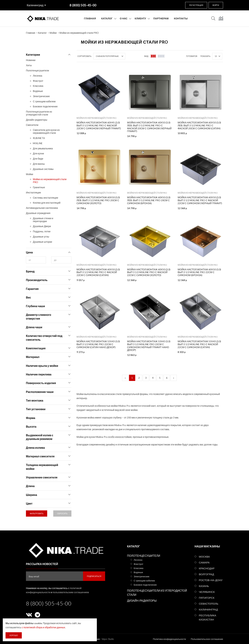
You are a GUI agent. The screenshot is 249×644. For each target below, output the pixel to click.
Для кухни (38, 153)
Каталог (107, 18)
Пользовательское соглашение (207, 639)
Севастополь (209, 604)
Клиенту (140, 18)
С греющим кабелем (44, 101)
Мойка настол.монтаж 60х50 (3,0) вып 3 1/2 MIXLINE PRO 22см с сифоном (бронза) (199, 272)
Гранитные (39, 187)
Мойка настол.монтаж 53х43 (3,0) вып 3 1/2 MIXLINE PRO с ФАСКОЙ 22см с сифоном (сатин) (199, 344)
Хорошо (14, 635)
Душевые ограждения (38, 213)
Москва (204, 557)
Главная (90, 18)
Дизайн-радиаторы (37, 120)
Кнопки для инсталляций (47, 203)
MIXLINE (38, 143)
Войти (216, 5)
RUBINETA (39, 138)
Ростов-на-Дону (211, 580)
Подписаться (94, 576)
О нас (124, 18)
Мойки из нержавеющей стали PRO (79, 33)
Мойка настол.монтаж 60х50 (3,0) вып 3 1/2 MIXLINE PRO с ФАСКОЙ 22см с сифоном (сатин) (98, 272)
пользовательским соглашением (71, 592)
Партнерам (161, 18)
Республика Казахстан (207, 617)
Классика (38, 86)
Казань (204, 586)
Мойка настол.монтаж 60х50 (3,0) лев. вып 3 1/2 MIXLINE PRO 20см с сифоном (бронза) (149, 200)
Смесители (32, 125)
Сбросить (62, 513)
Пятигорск (207, 598)
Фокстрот (38, 81)
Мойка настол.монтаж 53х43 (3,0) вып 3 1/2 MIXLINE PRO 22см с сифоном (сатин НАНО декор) (98, 344)
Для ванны (39, 164)
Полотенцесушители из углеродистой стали (39, 113)
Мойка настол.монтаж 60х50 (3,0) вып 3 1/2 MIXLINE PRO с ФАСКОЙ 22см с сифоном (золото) (149, 272)
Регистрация (196, 5)
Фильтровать (37, 513)
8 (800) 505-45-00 (49, 603)
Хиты (29, 65)
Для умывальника (43, 148)
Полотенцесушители (37, 70)
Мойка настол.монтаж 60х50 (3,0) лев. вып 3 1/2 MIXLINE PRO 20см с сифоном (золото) (98, 200)
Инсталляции (33, 192)
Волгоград (206, 574)
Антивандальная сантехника (42, 208)
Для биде (38, 159)
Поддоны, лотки (42, 231)
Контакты (181, 18)
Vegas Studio (108, 639)
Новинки (31, 60)
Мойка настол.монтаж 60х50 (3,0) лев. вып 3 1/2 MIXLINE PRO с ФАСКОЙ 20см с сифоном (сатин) (199, 125)
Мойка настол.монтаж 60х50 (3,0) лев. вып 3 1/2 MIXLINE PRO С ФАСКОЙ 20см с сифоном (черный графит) (149, 127)
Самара (204, 562)
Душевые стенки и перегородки (43, 220)
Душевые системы (43, 169)
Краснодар (207, 568)
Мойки (53, 33)
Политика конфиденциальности (169, 639)
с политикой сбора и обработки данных (43, 627)
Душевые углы (41, 237)
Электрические (41, 96)
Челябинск (207, 592)
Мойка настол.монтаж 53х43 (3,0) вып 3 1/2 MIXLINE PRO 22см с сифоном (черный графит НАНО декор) (149, 346)
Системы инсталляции (45, 198)
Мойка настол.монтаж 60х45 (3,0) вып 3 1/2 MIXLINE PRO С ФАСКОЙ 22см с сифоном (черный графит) (99, 125)
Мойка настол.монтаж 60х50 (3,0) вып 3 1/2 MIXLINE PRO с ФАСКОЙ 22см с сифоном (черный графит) (200, 200)
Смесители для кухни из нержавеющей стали (46, 131)
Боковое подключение (45, 106)
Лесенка (38, 76)
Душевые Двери (42, 226)
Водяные (38, 91)
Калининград (35, 5)
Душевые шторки (42, 242)
